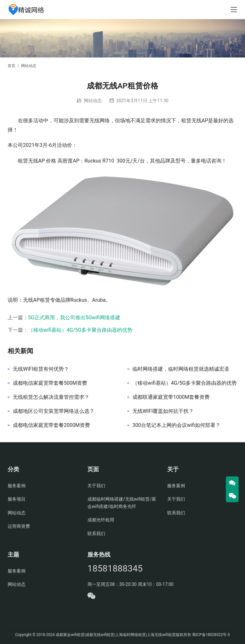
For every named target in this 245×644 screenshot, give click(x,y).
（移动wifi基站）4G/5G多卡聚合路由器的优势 (80, 330)
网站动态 (93, 101)
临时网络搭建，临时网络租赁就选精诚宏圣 (181, 369)
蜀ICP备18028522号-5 (211, 635)
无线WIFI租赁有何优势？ (41, 369)
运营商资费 (19, 526)
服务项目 (17, 499)
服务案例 (17, 486)
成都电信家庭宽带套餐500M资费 (50, 383)
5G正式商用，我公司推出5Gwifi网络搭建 (74, 318)
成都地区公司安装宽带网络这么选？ (54, 411)
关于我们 (96, 486)
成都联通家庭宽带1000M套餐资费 (171, 397)
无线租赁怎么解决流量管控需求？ (51, 397)
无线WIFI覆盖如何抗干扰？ (163, 411)
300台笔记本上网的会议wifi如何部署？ (176, 425)
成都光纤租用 (101, 520)
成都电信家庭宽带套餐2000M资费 (51, 425)
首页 (11, 66)
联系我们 (96, 534)
